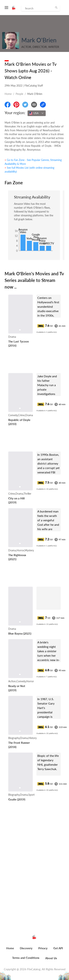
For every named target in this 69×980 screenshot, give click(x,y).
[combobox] (37, 113)
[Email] (34, 105)
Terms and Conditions (26, 958)
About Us (51, 958)
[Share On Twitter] (25, 105)
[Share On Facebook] (8, 105)
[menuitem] (10, 950)
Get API (58, 948)
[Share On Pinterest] (16, 105)
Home (8, 94)
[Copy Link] (43, 105)
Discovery (26, 948)
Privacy (43, 948)
